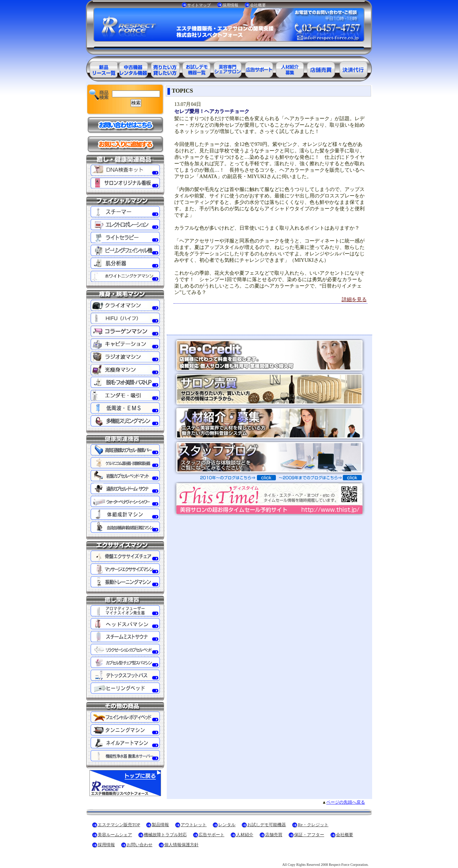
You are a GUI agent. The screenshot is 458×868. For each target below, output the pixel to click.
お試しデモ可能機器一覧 (196, 68)
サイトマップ (199, 5)
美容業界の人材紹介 (291, 68)
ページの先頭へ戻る (346, 802)
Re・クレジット (313, 825)
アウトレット (194, 825)
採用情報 (230, 5)
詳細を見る (354, 299)
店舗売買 (274, 835)
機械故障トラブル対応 (165, 835)
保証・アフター (309, 835)
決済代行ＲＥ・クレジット (354, 68)
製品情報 (160, 825)
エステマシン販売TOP (119, 825)
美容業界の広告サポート (259, 68)
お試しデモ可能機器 (267, 825)
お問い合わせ (140, 845)
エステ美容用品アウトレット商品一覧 (133, 68)
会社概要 (258, 5)
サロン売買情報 (322, 68)
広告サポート (211, 835)
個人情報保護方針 (181, 845)
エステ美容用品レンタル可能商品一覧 (165, 68)
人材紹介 (245, 835)
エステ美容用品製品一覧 (102, 68)
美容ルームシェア (115, 835)
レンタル (227, 825)
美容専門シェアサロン (228, 68)
